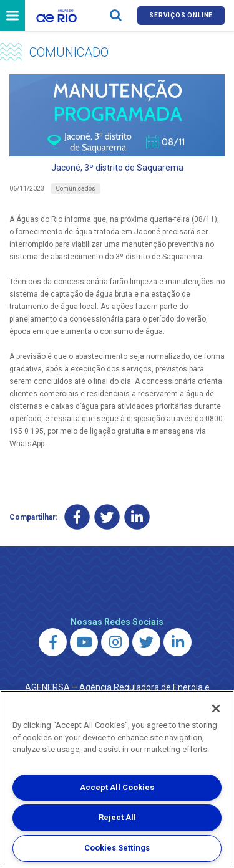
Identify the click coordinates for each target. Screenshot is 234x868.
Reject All (117, 817)
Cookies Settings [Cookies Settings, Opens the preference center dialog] (117, 848)
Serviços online (181, 15)
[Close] (216, 708)
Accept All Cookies (117, 787)
